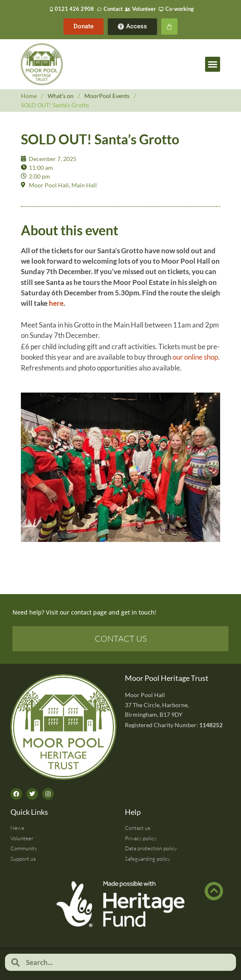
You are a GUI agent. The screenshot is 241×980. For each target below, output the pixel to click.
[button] (213, 64)
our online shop (195, 357)
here (56, 303)
